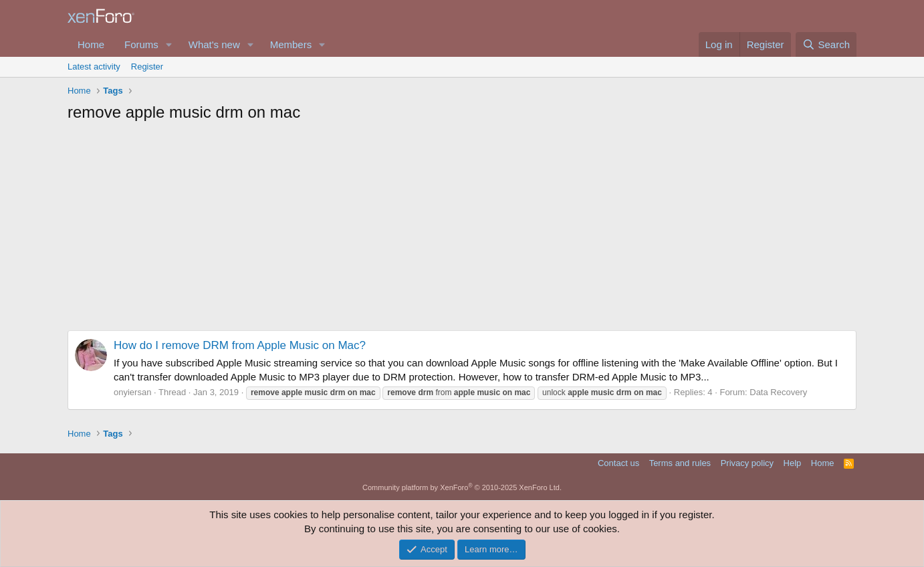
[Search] (826, 44)
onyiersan (132, 392)
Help (793, 463)
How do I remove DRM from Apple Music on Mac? (240, 345)
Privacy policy (747, 463)
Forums (141, 44)
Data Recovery (778, 392)
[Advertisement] (462, 230)
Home (91, 44)
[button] (169, 44)
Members (291, 44)
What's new (214, 44)
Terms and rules (680, 463)
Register (147, 67)
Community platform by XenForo (462, 487)
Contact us (618, 463)
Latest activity (94, 67)
